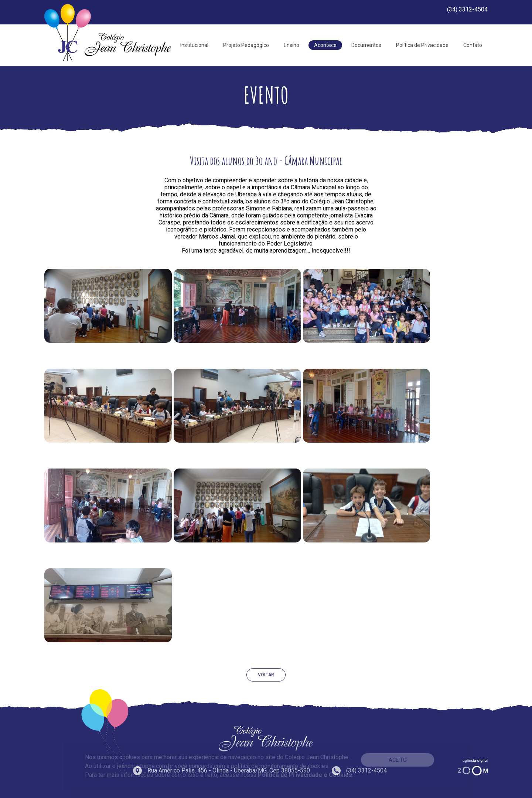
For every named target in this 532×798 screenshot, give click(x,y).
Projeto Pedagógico (246, 45)
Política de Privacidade (422, 45)
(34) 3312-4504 (467, 9)
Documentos (366, 45)
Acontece (325, 45)
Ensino (291, 45)
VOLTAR (266, 675)
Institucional (194, 45)
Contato (473, 45)
